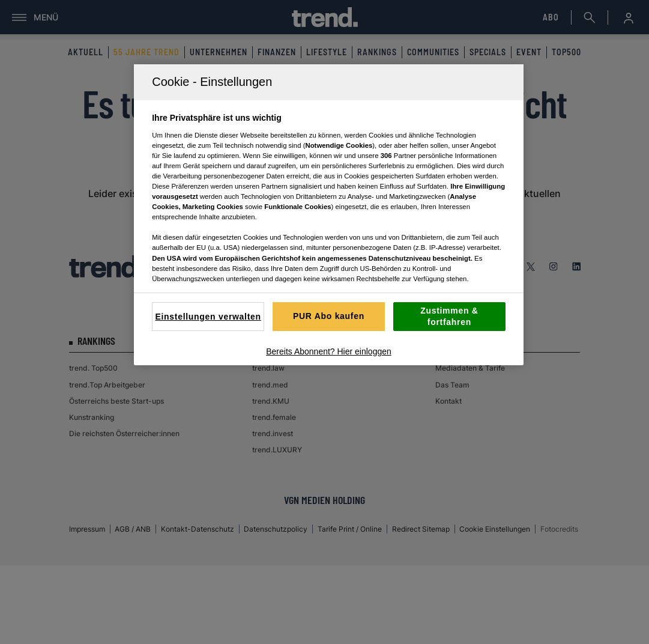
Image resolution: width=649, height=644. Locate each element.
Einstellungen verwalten (208, 317)
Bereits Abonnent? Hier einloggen (329, 351)
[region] (329, 215)
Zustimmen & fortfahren (449, 317)
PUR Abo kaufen (329, 316)
